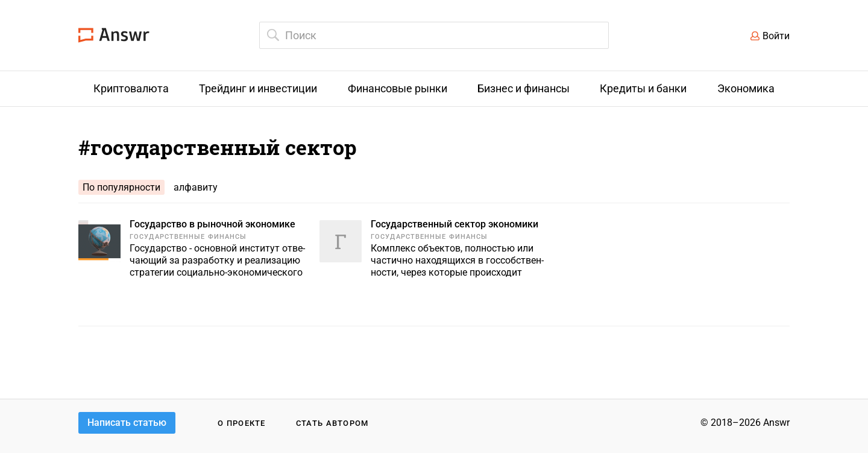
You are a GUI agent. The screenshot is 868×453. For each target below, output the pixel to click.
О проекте (242, 423)
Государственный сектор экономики (454, 224)
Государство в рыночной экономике (212, 224)
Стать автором (332, 423)
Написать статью (127, 423)
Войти (776, 36)
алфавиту (196, 187)
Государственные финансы (188, 237)
